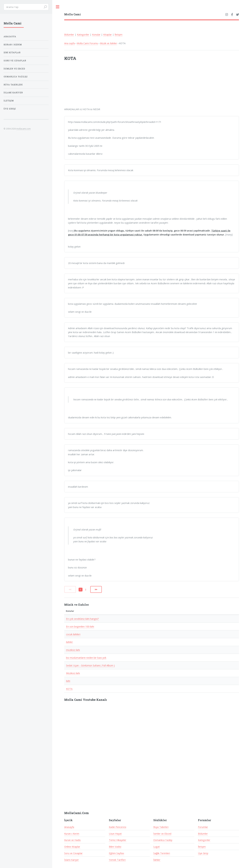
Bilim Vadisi (115, 847)
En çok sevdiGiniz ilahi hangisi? (82, 619)
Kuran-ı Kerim (72, 834)
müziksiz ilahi (73, 650)
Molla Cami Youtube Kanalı (86, 700)
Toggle (58, 7)
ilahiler (70, 642)
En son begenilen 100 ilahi (80, 626)
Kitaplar (108, 34)
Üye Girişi (203, 853)
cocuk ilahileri (73, 634)
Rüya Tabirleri (161, 827)
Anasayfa (69, 827)
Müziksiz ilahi (73, 673)
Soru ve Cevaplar (73, 853)
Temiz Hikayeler (118, 840)
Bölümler (69, 34)
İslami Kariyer (72, 860)
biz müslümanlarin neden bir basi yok (86, 658)
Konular (96, 34)
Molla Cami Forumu (87, 43)
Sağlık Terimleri (162, 853)
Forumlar (203, 827)
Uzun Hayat (115, 834)
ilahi (68, 681)
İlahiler (157, 860)
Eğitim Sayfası (116, 853)
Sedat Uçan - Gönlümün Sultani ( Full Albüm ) (90, 665)
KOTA (69, 689)
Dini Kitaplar (12, 53)
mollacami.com (23, 129)
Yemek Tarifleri (117, 860)
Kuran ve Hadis (72, 840)
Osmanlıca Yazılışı (163, 840)
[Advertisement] (107, 86)
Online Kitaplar (72, 847)
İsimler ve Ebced (162, 834)
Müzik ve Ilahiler (109, 43)
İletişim (119, 34)
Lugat (157, 847)
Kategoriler (83, 34)
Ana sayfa (70, 43)
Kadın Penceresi (118, 827)
